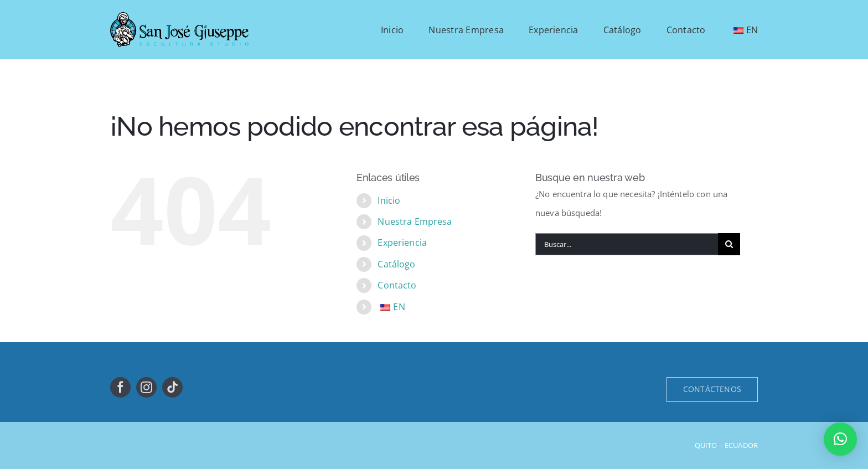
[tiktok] (172, 387)
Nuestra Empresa (415, 221)
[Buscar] (729, 244)
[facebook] (120, 387)
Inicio (389, 200)
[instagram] (146, 387)
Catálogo (396, 264)
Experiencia (402, 243)
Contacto (397, 285)
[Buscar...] (627, 244)
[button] (840, 439)
